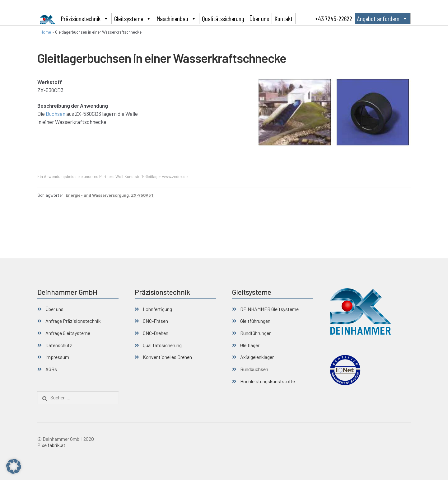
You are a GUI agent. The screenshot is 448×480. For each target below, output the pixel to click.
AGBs (51, 369)
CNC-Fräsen (155, 321)
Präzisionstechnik (85, 19)
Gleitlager (250, 345)
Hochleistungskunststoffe (268, 381)
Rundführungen (256, 333)
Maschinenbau (177, 19)
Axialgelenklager (257, 357)
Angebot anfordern (383, 19)
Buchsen (56, 114)
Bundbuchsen (254, 369)
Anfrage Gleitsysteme (68, 333)
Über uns (259, 19)
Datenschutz (59, 345)
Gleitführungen (255, 321)
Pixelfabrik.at (51, 445)
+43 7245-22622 (334, 19)
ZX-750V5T (142, 195)
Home (46, 32)
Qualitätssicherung (223, 19)
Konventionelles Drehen (167, 357)
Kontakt (284, 19)
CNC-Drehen (156, 333)
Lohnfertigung (157, 309)
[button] (14, 466)
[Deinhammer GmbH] (48, 19)
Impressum (57, 357)
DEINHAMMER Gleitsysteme (269, 309)
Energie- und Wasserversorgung (97, 195)
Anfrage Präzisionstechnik (73, 321)
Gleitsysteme (133, 19)
